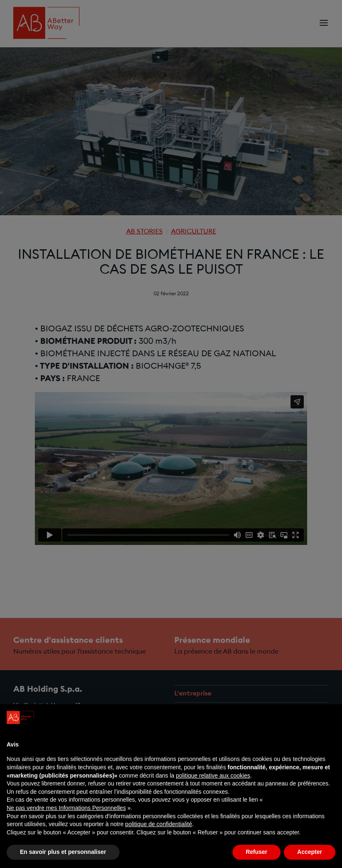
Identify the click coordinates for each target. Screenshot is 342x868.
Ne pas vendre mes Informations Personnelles (66, 808)
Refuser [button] (256, 852)
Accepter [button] (310, 852)
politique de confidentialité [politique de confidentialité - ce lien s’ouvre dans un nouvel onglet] (159, 824)
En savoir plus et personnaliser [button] (63, 852)
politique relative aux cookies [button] (213, 776)
